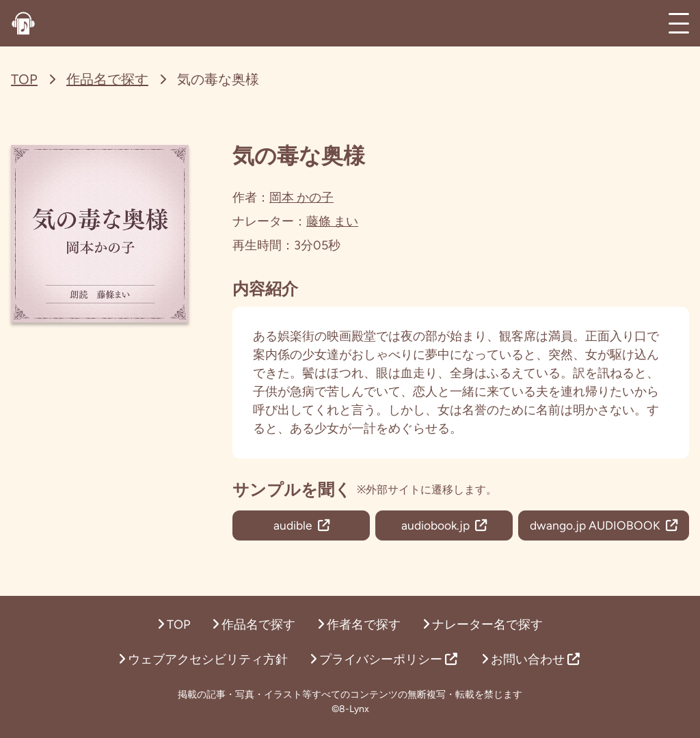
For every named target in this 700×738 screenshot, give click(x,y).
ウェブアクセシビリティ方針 (203, 659)
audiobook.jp (442, 525)
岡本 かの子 (301, 197)
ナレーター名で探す (483, 625)
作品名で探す (107, 79)
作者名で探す (359, 625)
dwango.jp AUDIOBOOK (602, 525)
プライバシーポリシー (383, 659)
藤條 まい (332, 221)
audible (300, 525)
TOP (24, 79)
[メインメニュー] (679, 23)
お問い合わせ (530, 659)
